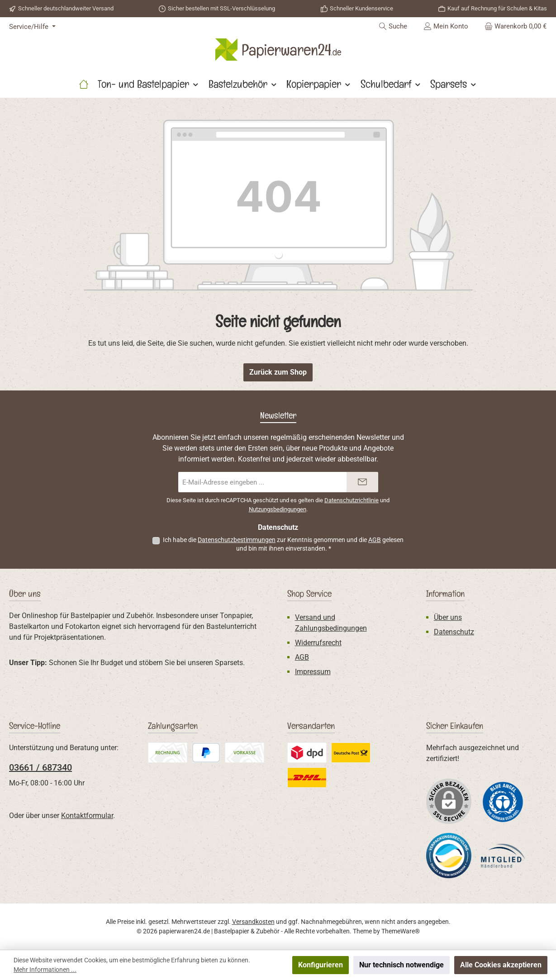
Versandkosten (253, 922)
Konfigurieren (321, 965)
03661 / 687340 (40, 767)
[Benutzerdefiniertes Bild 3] (503, 856)
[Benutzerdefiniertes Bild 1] (503, 802)
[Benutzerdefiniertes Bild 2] (449, 856)
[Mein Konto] (446, 26)
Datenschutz (454, 632)
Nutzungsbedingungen (278, 509)
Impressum (313, 672)
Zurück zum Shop (278, 372)
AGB (375, 540)
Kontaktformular (87, 816)
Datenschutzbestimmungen (237, 540)
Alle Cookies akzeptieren (501, 965)
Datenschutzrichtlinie (352, 500)
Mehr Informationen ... (45, 970)
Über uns (448, 617)
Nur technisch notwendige (402, 965)
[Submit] (362, 482)
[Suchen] (393, 26)
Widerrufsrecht (318, 643)
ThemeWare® (401, 931)
